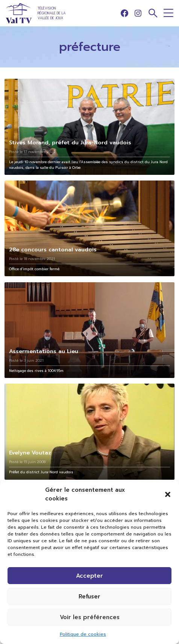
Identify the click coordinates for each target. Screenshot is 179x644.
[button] (168, 494)
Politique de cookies (83, 634)
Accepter (89, 576)
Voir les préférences (90, 617)
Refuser (89, 597)
